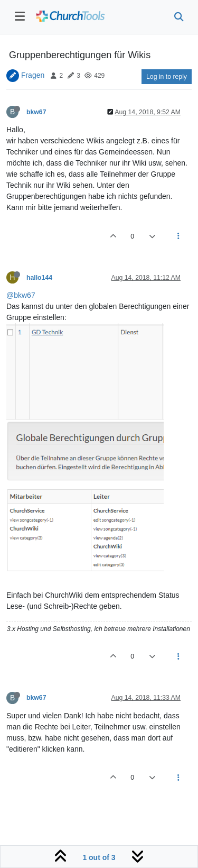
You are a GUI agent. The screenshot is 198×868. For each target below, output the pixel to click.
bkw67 (36, 112)
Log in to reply (167, 77)
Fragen (33, 75)
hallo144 (39, 278)
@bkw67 (21, 295)
